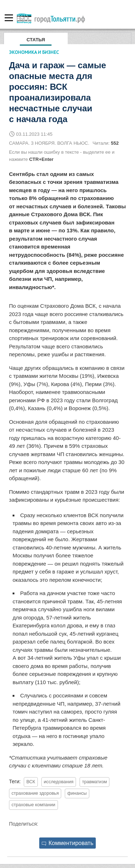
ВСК (31, 782)
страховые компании (33, 805)
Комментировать (68, 843)
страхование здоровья (35, 793)
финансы (77, 793)
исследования (59, 782)
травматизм (94, 782)
